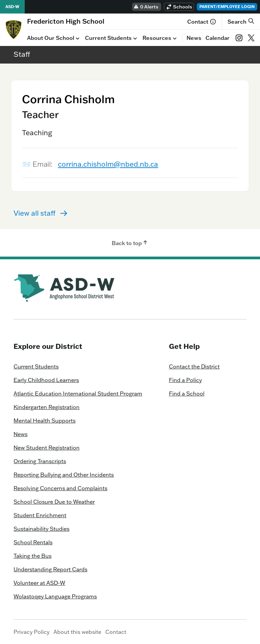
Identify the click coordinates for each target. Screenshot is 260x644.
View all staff (41, 213)
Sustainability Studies (41, 529)
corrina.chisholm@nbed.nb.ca (108, 164)
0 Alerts (146, 7)
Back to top (130, 243)
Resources (160, 38)
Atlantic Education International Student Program (78, 393)
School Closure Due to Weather (54, 502)
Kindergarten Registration (47, 407)
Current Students (112, 38)
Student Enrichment (40, 515)
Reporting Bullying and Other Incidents (64, 475)
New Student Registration (47, 448)
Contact (202, 22)
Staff (22, 54)
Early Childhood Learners (46, 380)
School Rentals (33, 542)
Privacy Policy (31, 632)
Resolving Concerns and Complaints (60, 488)
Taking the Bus (32, 556)
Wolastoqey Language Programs (55, 596)
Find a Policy (185, 380)
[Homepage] (66, 21)
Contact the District (194, 366)
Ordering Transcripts (40, 461)
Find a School (187, 393)
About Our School (54, 38)
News (194, 38)
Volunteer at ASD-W (39, 583)
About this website (77, 632)
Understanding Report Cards (50, 569)
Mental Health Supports (45, 421)
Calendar (218, 38)
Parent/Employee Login (227, 7)
